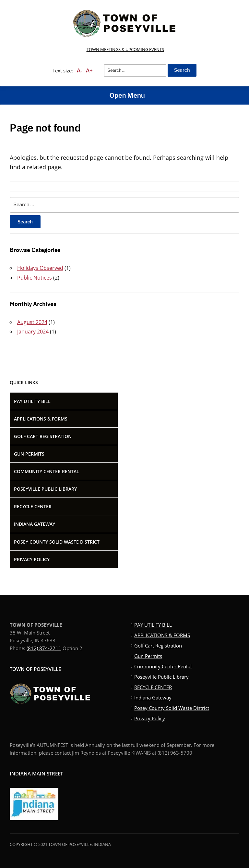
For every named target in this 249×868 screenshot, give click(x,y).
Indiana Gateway (35, 524)
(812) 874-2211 (44, 648)
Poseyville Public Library (45, 489)
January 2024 (33, 332)
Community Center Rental (47, 471)
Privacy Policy (32, 559)
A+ (89, 70)
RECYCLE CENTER (33, 506)
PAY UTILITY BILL (32, 401)
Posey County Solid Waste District (57, 542)
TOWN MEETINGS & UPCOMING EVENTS (125, 49)
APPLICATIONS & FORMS (41, 419)
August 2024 (32, 322)
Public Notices (35, 278)
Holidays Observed (40, 268)
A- (79, 70)
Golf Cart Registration (43, 436)
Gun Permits (29, 454)
